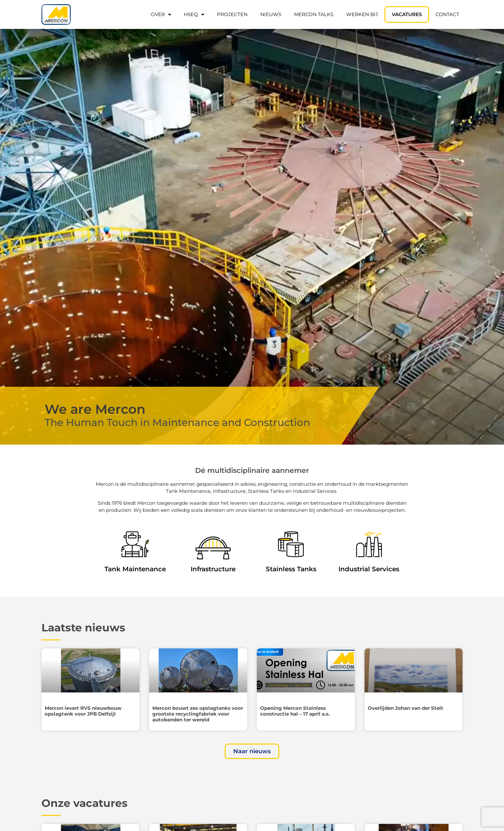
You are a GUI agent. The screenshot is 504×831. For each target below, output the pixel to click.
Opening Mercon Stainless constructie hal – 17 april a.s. (295, 711)
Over (161, 15)
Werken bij (362, 14)
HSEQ (194, 15)
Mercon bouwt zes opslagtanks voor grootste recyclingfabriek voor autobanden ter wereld (198, 714)
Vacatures (407, 14)
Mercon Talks (314, 14)
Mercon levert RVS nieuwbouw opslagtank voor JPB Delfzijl (83, 711)
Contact (447, 14)
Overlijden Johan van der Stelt (405, 708)
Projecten (232, 14)
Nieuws (271, 14)
